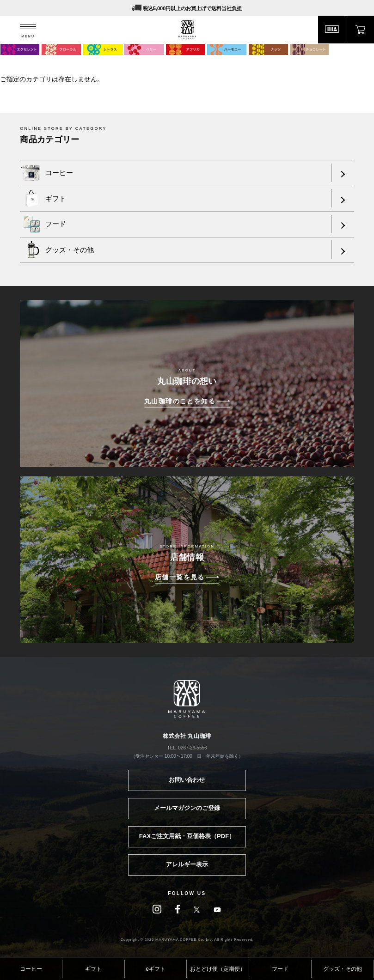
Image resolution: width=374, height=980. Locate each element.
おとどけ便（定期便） (218, 969)
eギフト (156, 969)
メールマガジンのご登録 (187, 808)
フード (280, 969)
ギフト (93, 969)
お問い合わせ (187, 780)
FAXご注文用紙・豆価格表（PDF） (187, 836)
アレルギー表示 (187, 864)
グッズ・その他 (343, 969)
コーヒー (31, 969)
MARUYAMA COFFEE (187, 30)
